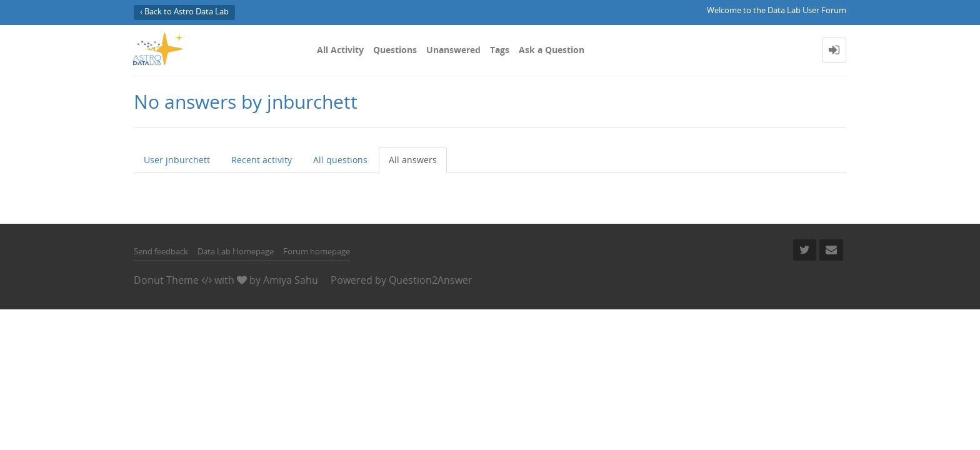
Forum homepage (317, 251)
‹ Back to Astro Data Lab (184, 12)
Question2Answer (431, 280)
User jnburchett (177, 160)
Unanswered (453, 50)
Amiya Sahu (291, 280)
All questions (340, 160)
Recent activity (262, 160)
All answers (413, 160)
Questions (395, 50)
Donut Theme (166, 280)
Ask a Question (552, 50)
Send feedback (161, 251)
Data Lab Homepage (236, 251)
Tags (500, 50)
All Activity (340, 50)
